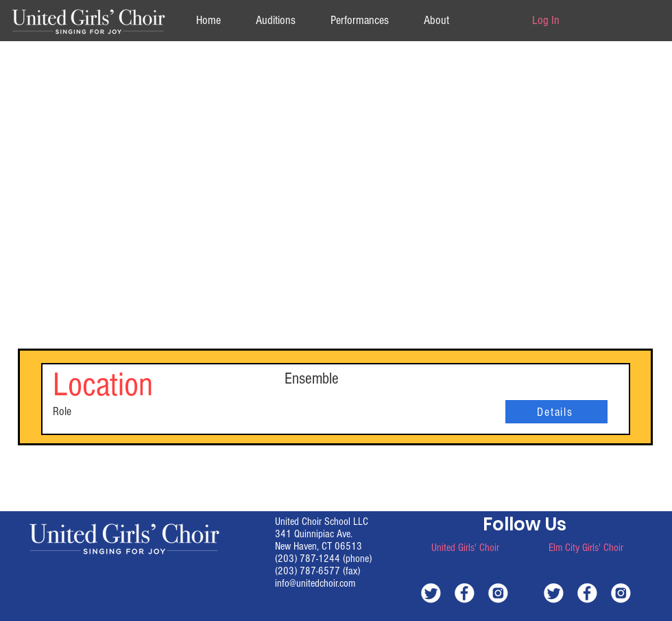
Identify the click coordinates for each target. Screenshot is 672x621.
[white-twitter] (431, 593)
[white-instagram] (498, 593)
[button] (436, 20)
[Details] (556, 412)
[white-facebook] (465, 593)
